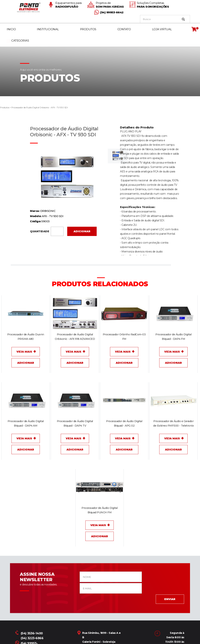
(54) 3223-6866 (32, 638)
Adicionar (82, 231)
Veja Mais (24, 352)
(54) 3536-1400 (29, 633)
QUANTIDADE (47, 231)
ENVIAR (168, 599)
